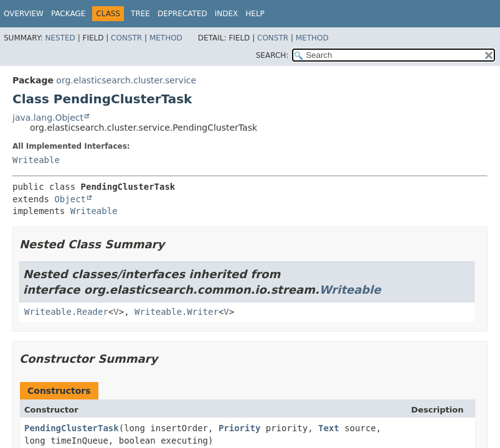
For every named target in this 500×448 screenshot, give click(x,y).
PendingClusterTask (72, 428)
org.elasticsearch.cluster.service (126, 80)
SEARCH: (272, 55)
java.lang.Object (48, 118)
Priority (239, 428)
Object (70, 199)
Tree (140, 14)
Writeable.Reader (66, 312)
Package (68, 14)
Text (329, 428)
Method (166, 38)
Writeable (36, 160)
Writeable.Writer (177, 312)
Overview (24, 14)
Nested (60, 38)
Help (255, 14)
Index (227, 14)
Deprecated (182, 14)
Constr (126, 38)
